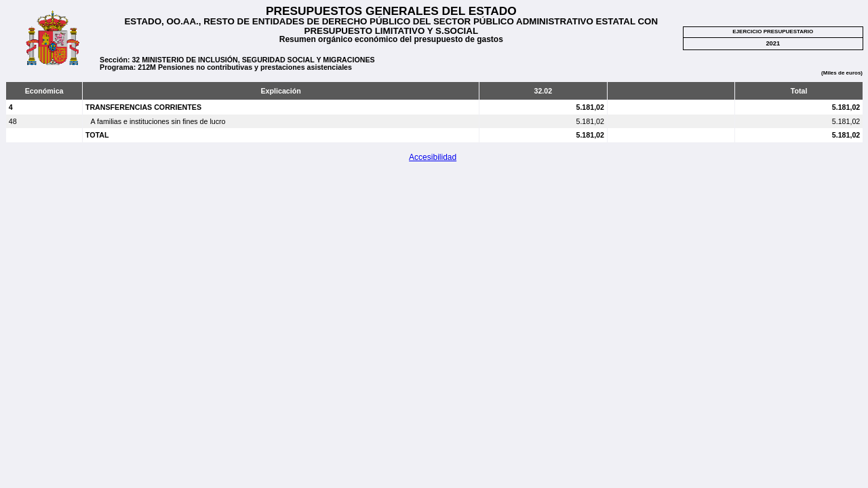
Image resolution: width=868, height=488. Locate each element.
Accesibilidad (433, 157)
